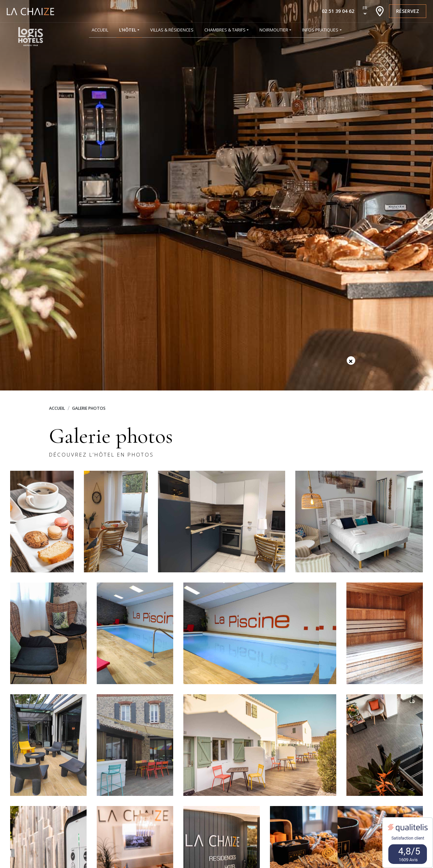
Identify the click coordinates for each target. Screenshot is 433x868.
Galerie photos (89, 408)
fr (365, 8)
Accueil (57, 408)
